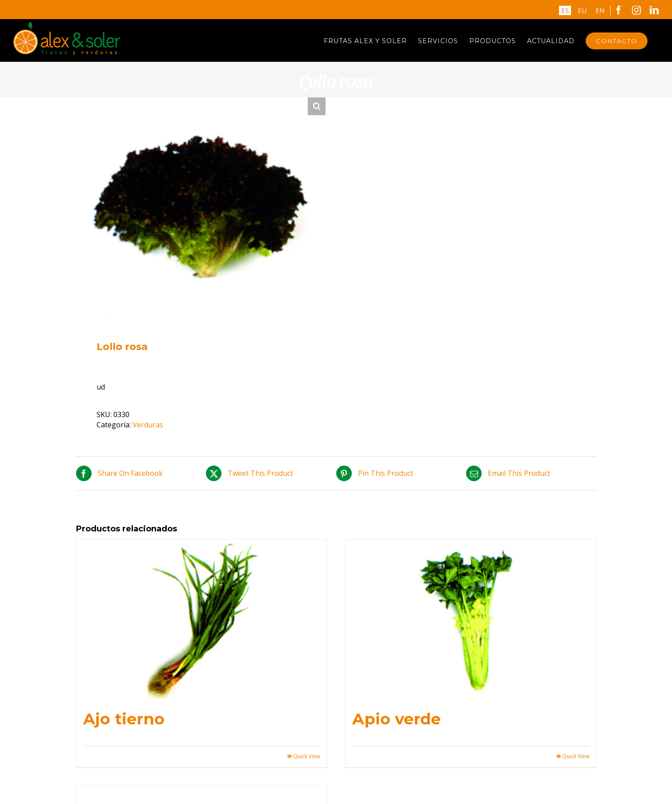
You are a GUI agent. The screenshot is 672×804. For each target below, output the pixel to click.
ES (565, 10)
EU (582, 10)
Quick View (307, 756)
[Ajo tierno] (202, 621)
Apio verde (396, 719)
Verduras (148, 425)
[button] (317, 106)
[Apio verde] (471, 621)
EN (600, 10)
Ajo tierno (124, 719)
